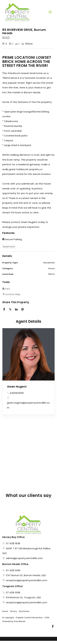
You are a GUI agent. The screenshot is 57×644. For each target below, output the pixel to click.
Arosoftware (19, 621)
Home (5, 611)
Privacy (14, 611)
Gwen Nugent (17, 387)
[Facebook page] (53, 627)
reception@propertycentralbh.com (27, 580)
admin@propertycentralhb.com (24, 558)
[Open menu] (50, 12)
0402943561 (17, 393)
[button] (28, 289)
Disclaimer (24, 611)
